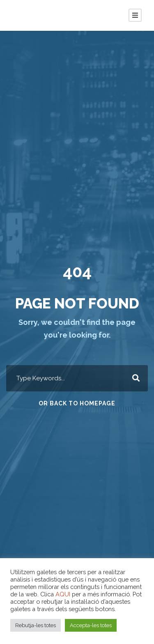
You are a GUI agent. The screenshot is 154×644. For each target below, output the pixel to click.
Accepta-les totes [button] (91, 625)
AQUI (63, 594)
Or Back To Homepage (77, 403)
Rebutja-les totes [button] (36, 625)
